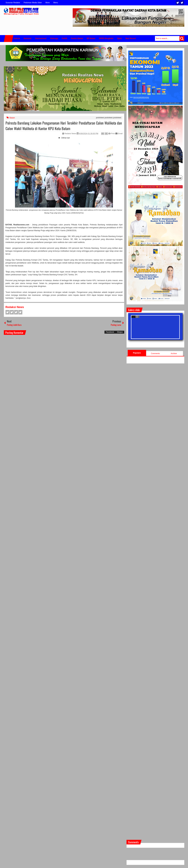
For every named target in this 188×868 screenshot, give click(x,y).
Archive (174, 354)
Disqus (120, 332)
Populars (137, 353)
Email (119, 134)
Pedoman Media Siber (33, 3)
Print (112, 134)
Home (9, 39)
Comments (155, 354)
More (47, 3)
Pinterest (20, 312)
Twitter (178, 3)
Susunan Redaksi (13, 3)
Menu (56, 3)
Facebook (182, 3)
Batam (12, 118)
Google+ (16, 312)
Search (182, 38)
